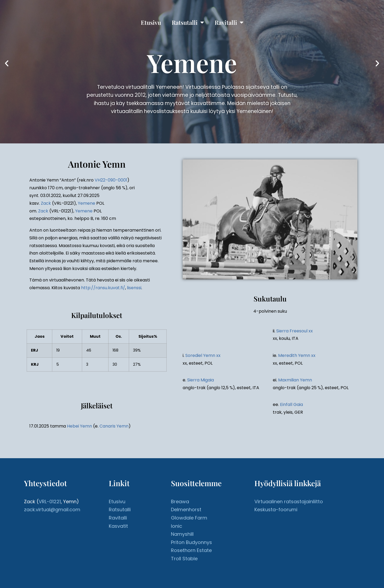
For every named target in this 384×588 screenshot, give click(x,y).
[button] (7, 63)
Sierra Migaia (201, 380)
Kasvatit (118, 526)
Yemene (87, 203)
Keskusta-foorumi (276, 510)
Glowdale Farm (189, 518)
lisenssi (134, 288)
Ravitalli (229, 22)
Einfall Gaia (291, 404)
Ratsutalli (188, 22)
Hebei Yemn (79, 426)
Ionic (177, 526)
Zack (46, 203)
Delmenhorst (186, 510)
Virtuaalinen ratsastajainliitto (289, 502)
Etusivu (151, 22)
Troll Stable (184, 559)
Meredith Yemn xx (297, 355)
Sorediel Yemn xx (203, 355)
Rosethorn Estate (191, 550)
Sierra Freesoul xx (295, 331)
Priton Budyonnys (191, 542)
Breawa (180, 502)
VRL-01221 (50, 502)
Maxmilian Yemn (295, 380)
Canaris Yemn (114, 426)
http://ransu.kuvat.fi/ (103, 288)
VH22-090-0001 (111, 180)
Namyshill (182, 534)
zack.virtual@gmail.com (52, 510)
